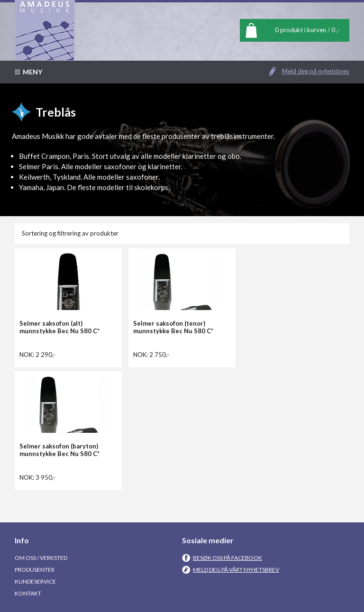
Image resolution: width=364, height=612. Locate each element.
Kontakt (28, 593)
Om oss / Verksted (41, 558)
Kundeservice (35, 581)
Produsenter (35, 570)
